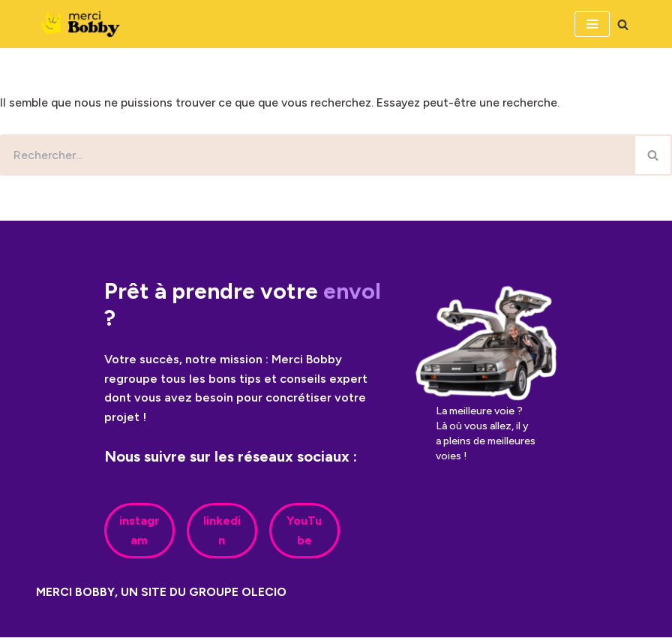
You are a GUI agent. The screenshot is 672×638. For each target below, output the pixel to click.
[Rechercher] (623, 24)
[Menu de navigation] (592, 24)
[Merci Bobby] (85, 24)
